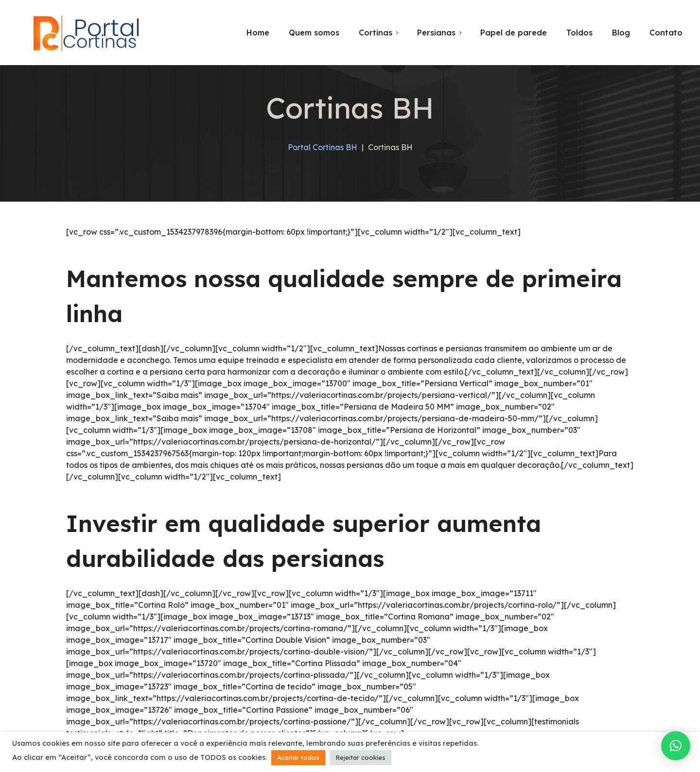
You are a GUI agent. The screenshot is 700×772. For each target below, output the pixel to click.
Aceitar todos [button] (298, 757)
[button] (676, 746)
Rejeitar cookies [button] (360, 757)
